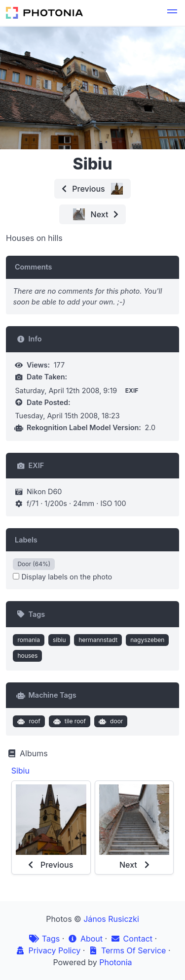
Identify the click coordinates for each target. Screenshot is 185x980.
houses (27, 656)
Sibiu (20, 771)
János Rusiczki (111, 919)
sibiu (59, 640)
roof (28, 721)
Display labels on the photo (62, 577)
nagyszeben (147, 640)
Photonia (115, 962)
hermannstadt (98, 640)
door (110, 721)
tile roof (68, 721)
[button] (172, 13)
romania (29, 640)
